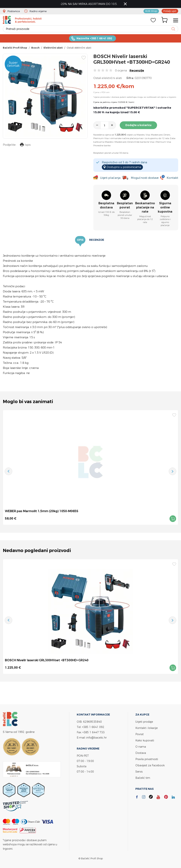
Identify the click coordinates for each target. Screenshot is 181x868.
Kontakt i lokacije (146, 728)
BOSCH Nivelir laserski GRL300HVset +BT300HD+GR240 (47, 660)
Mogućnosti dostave (145, 178)
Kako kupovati (145, 740)
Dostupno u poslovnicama (124, 167)
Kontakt (172, 178)
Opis (80, 240)
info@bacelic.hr (97, 738)
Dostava (141, 753)
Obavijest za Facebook (150, 765)
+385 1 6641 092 (93, 727)
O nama (141, 747)
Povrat (140, 734)
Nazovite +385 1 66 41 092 (94, 38)
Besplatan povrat (125, 205)
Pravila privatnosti (147, 759)
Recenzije (137, 70)
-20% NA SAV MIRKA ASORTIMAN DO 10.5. (89, 4)
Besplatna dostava (106, 205)
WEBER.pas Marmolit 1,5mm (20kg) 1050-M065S (42, 511)
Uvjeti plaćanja (110, 178)
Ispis (25, 145)
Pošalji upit (170, 11)
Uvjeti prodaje (144, 722)
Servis (139, 772)
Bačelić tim (143, 778)
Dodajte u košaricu (138, 125)
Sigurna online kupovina (165, 208)
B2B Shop (151, 11)
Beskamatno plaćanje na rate (145, 208)
